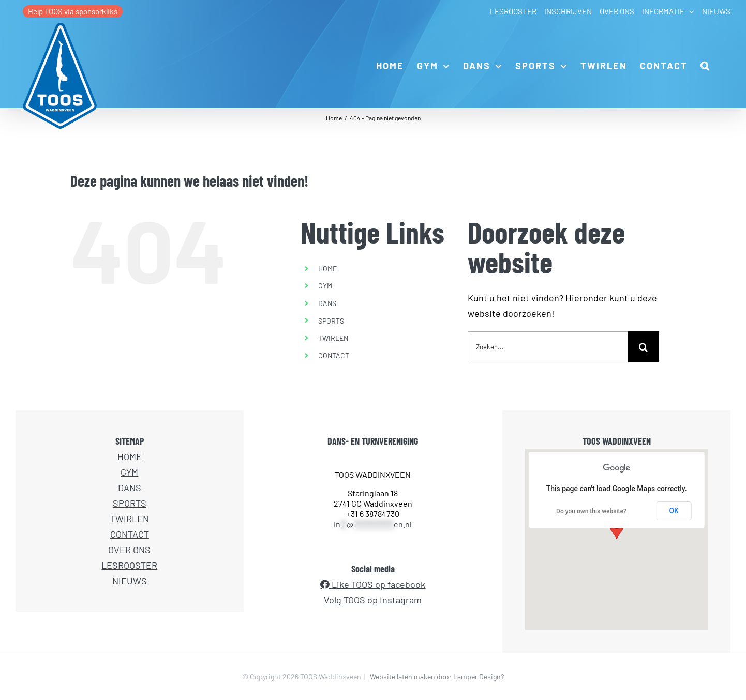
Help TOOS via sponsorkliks (73, 11)
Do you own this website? (591, 511)
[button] (705, 65)
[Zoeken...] (548, 347)
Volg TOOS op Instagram (373, 600)
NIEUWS (130, 581)
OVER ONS (129, 550)
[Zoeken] (644, 347)
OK (674, 511)
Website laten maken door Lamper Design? (437, 676)
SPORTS (331, 321)
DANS (327, 303)
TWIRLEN (333, 338)
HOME (327, 269)
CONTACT (334, 355)
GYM (325, 286)
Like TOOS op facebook (377, 584)
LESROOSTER (129, 565)
